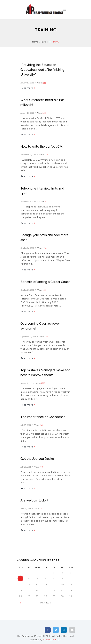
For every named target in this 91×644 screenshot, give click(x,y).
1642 (46, 202)
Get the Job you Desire (37, 459)
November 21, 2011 (28, 155)
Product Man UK (52, 639)
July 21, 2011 (26, 509)
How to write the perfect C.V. (42, 147)
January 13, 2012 (27, 83)
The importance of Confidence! (43, 417)
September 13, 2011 (28, 337)
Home (35, 42)
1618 (42, 467)
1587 (43, 383)
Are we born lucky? (34, 500)
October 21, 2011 (27, 290)
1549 (42, 425)
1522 (44, 290)
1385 (44, 83)
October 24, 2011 (27, 248)
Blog (44, 42)
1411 (44, 113)
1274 (44, 248)
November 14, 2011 (28, 202)
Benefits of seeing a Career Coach (45, 282)
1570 (46, 155)
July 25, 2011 (26, 425)
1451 (42, 509)
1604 (47, 337)
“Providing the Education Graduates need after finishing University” (42, 70)
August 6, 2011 (26, 383)
